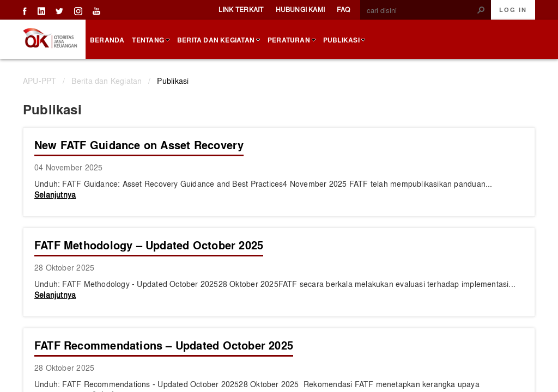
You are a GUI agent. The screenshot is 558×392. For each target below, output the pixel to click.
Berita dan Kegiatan (107, 81)
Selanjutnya (55, 194)
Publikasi (173, 81)
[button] (481, 10)
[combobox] (421, 10)
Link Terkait (241, 9)
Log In (513, 10)
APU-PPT (40, 81)
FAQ (343, 9)
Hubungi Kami (301, 9)
